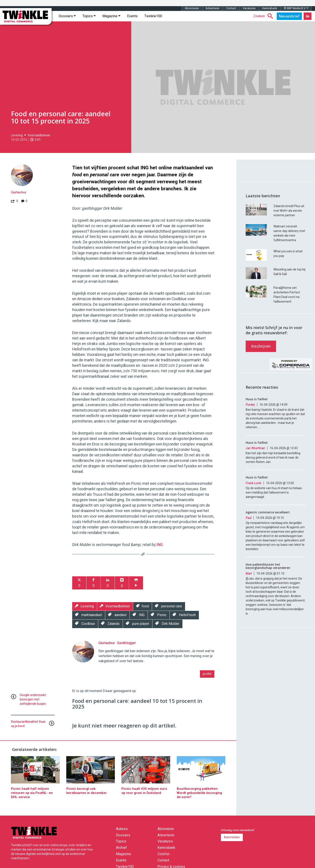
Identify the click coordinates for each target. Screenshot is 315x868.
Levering (17, 135)
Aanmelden (232, 837)
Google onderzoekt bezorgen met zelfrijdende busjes (33, 699)
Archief (121, 848)
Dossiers (67, 16)
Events (132, 16)
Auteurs (122, 829)
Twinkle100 (153, 16)
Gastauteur (19, 192)
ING (160, 545)
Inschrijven (261, 346)
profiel (207, 674)
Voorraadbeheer (39, 135)
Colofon (164, 854)
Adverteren (213, 8)
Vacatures (249, 8)
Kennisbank (270, 8)
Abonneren (192, 8)
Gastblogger (126, 643)
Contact (231, 8)
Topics (89, 16)
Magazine (111, 16)
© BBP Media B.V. (296, 8)
